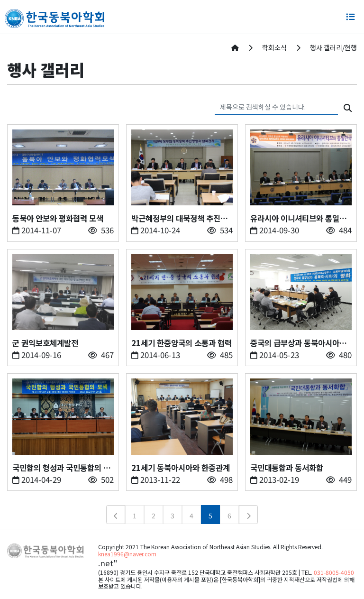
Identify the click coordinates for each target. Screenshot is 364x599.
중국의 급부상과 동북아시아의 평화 (298, 343)
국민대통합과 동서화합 (287, 468)
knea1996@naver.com (127, 554)
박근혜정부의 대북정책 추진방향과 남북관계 (179, 218)
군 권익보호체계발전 (45, 343)
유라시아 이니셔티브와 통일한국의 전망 (298, 218)
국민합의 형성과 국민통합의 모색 (61, 468)
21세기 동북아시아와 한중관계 (181, 468)
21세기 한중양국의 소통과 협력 (182, 343)
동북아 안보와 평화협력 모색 (58, 218)
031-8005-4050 (334, 572)
